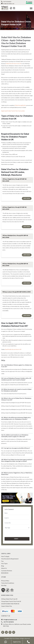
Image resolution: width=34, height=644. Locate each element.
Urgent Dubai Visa (7, 604)
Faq (2, 559)
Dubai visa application (20, 103)
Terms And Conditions (8, 581)
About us (4, 566)
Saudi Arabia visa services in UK (13, 347)
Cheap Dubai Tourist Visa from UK (11, 599)
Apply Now (27, 196)
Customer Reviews (7, 568)
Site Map (4, 583)
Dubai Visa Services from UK (13, 64)
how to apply (5, 554)
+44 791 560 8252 (6, 2)
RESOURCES (5, 571)
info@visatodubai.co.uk (8, 4)
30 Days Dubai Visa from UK (9, 597)
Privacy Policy (5, 578)
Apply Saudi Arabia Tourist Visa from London (13, 109)
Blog (3, 563)
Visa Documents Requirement (10, 556)
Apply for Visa (17, 642)
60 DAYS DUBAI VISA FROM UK (10, 601)
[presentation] (13, 531)
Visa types (4, 561)
